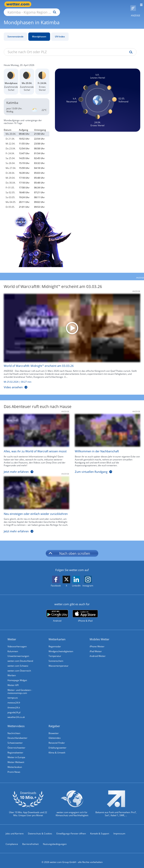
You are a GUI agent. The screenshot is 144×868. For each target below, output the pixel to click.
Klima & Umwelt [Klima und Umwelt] (57, 749)
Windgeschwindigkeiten (61, 647)
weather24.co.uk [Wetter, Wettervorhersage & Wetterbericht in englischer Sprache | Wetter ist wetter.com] (16, 714)
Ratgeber (54, 722)
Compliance (12, 841)
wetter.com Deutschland (20, 657)
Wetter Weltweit (16, 759)
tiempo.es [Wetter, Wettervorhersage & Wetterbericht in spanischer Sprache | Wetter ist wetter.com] (13, 694)
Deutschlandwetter (17, 734)
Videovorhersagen (17, 642)
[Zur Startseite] (19, 4)
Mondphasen (39, 32)
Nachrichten (14, 729)
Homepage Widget (17, 676)
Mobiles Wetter (99, 635)
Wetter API (13, 681)
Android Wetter (98, 652)
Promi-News (14, 769)
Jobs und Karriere (15, 830)
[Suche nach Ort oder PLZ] (64, 4)
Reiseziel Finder (57, 739)
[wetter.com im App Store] (85, 612)
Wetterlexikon (15, 764)
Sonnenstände (15, 32)
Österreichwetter (16, 744)
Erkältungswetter (57, 744)
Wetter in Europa (16, 754)
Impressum (119, 830)
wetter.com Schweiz (18, 662)
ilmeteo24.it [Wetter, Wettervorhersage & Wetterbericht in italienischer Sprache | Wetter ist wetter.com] (14, 704)
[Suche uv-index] (130, 48)
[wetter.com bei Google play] (57, 612)
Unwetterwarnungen (18, 652)
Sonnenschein (56, 657)
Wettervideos (16, 722)
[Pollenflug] (133, 4)
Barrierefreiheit (30, 841)
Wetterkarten (57, 635)
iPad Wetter (96, 647)
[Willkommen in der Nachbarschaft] (105, 440)
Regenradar (55, 642)
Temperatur (55, 652)
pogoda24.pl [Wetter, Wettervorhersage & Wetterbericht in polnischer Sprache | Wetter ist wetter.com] (14, 709)
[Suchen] (87, 4)
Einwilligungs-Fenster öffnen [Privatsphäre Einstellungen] (71, 830)
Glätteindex (55, 734)
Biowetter (54, 729)
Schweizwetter (15, 739)
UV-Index (60, 32)
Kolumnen (13, 647)
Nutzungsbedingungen (55, 841)
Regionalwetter (15, 749)
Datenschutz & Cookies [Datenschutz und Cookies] (40, 830)
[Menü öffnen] (140, 4)
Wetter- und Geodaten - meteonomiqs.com (20, 688)
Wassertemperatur (58, 662)
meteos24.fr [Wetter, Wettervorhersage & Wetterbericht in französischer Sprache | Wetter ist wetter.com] (14, 699)
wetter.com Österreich (19, 667)
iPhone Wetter (97, 642)
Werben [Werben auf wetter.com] (12, 671)
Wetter (12, 635)
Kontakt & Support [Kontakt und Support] (100, 830)
